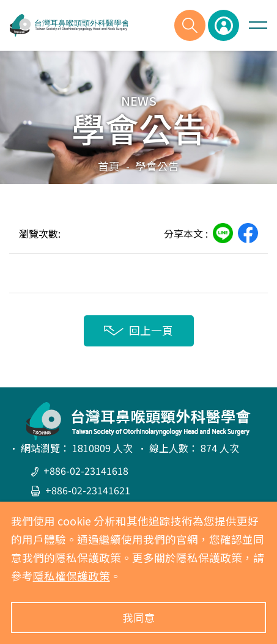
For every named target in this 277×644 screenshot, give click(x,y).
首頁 (109, 166)
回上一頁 (138, 330)
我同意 (139, 617)
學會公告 (157, 166)
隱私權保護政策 (72, 576)
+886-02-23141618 (80, 470)
